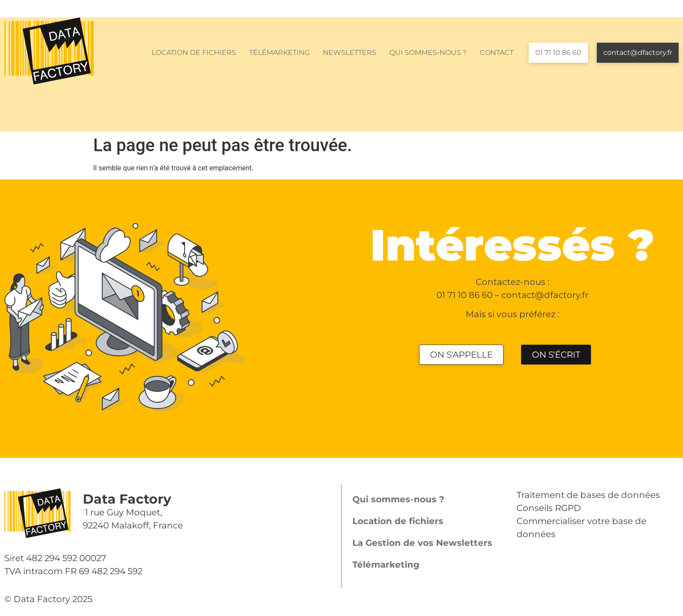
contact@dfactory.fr (638, 52)
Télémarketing (386, 565)
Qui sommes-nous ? (398, 499)
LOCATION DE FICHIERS (194, 52)
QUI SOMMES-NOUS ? (428, 52)
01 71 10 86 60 (558, 52)
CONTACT (497, 52)
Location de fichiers (398, 521)
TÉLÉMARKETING (279, 52)
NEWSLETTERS (350, 52)
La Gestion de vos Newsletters (422, 543)
